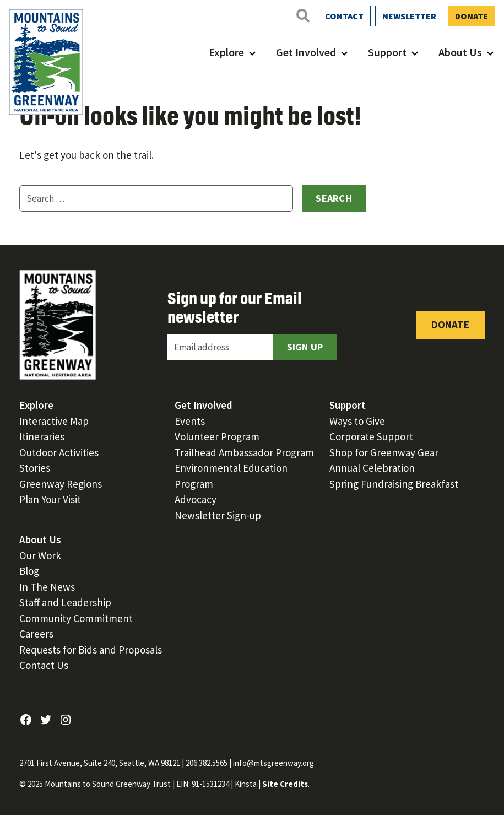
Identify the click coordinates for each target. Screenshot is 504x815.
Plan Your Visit (50, 499)
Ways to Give (357, 421)
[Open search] (302, 15)
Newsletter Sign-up (218, 515)
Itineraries (42, 436)
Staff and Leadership (65, 602)
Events (190, 421)
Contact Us (44, 665)
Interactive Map (54, 421)
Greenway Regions (61, 484)
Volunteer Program (217, 436)
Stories (35, 468)
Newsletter (409, 16)
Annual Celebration (372, 468)
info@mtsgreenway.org (273, 763)
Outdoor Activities (59, 452)
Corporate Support (371, 436)
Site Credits (285, 784)
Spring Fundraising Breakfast (394, 484)
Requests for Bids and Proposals (91, 650)
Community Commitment (76, 618)
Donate (472, 16)
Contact (344, 16)
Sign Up (305, 347)
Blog (29, 571)
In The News (47, 587)
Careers (36, 634)
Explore (226, 52)
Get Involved (306, 52)
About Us (460, 52)
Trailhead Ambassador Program (244, 452)
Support (387, 52)
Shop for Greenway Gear (384, 452)
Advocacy (196, 499)
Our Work (40, 555)
